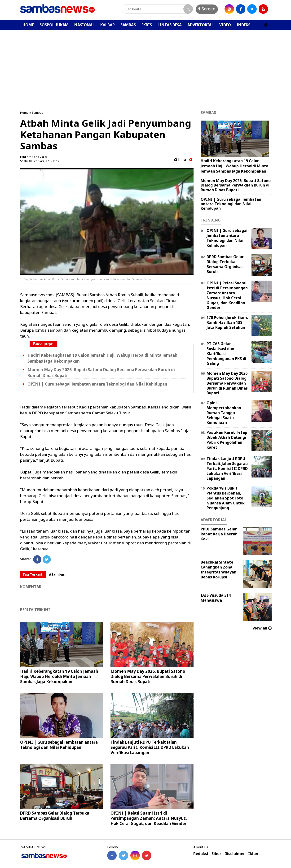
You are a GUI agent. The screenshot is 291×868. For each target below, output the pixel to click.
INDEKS (243, 25)
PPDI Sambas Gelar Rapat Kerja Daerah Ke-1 (219, 534)
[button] (266, 23)
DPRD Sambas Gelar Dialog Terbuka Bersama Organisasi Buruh (55, 816)
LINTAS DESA (170, 25)
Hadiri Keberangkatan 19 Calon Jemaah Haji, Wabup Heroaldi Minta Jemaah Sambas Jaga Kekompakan (59, 676)
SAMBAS (128, 25)
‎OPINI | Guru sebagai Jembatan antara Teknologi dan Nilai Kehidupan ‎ (98, 384)
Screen (207, 9)
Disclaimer (235, 854)
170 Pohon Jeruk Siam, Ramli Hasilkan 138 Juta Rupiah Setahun (227, 322)
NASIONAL (84, 25)
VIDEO (225, 25)
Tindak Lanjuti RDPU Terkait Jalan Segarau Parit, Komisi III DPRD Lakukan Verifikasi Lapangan (150, 747)
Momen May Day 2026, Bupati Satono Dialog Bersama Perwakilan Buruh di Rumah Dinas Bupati (148, 676)
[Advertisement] (145, 65)
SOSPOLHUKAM (54, 25)
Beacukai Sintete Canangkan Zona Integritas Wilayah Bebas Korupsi (218, 569)
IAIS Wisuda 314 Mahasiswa (216, 598)
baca (180, 160)
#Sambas (57, 574)
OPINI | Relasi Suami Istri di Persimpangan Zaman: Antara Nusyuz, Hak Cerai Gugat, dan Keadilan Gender (149, 818)
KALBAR (108, 25)
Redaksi (201, 854)
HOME (28, 25)
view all (262, 628)
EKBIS (147, 25)
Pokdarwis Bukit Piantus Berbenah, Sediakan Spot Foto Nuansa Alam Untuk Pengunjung (226, 498)
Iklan (253, 854)
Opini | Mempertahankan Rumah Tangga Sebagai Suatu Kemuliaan (224, 413)
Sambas (37, 113)
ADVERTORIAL (201, 25)
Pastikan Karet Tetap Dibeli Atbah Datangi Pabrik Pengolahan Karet (227, 440)
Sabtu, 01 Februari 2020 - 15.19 (40, 161)
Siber (216, 854)
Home (24, 113)
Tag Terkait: (33, 574)
